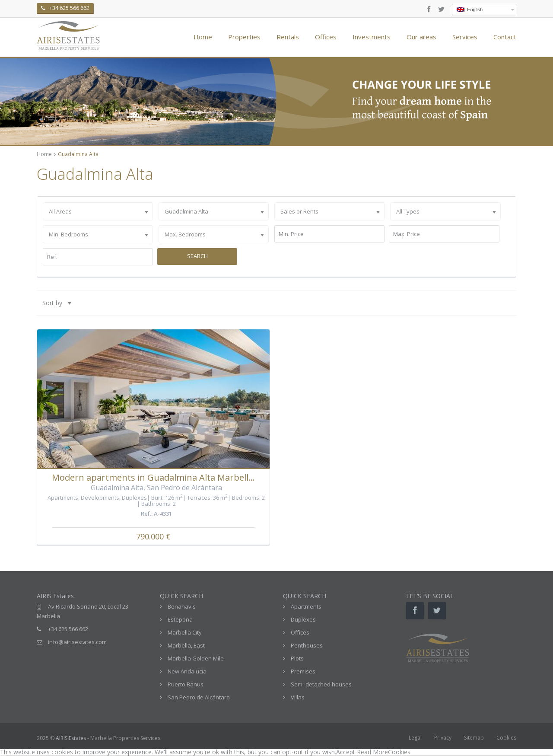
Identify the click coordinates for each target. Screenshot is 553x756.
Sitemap (474, 738)
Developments (100, 498)
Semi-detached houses (321, 684)
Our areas (421, 37)
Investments (372, 37)
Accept (346, 752)
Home (203, 37)
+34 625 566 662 (68, 629)
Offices (326, 37)
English (470, 10)
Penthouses (307, 645)
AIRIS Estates (71, 738)
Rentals (288, 37)
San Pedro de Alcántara (199, 697)
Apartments (63, 498)
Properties (244, 37)
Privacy (443, 738)
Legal (415, 738)
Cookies (506, 738)
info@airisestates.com (77, 642)
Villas (298, 697)
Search (197, 256)
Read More (372, 752)
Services (465, 37)
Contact (505, 37)
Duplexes (134, 498)
